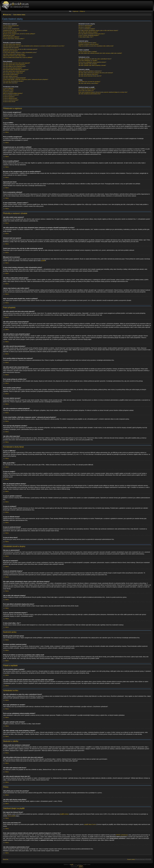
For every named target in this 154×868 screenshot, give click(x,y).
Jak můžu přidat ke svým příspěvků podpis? (14, 66)
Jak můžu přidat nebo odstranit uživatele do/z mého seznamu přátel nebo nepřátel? (100, 53)
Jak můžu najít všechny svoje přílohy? (88, 83)
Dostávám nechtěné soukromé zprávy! (89, 44)
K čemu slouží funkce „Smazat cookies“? (14, 39)
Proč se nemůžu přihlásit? (10, 32)
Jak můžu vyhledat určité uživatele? (88, 64)
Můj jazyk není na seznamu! (10, 51)
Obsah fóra (6, 859)
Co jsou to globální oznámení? (11, 95)
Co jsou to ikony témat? (9, 102)
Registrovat (75, 11)
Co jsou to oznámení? (9, 97)
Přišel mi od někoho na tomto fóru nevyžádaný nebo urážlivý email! (96, 46)
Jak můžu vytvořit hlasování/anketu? (13, 68)
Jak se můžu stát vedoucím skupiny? (88, 32)
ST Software (80, 866)
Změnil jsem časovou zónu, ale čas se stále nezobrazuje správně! (20, 49)
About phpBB (11, 816)
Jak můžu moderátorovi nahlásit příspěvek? (14, 78)
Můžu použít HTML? (8, 90)
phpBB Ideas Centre (90, 824)
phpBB (43, 261)
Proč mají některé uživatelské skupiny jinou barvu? (92, 34)
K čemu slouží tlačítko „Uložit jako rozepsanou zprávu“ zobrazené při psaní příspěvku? (26, 79)
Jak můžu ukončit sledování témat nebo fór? (90, 76)
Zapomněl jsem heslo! (9, 35)
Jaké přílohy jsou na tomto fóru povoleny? (89, 82)
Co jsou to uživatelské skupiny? (87, 29)
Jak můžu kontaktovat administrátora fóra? (90, 94)
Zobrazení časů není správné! (11, 48)
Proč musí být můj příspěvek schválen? (13, 81)
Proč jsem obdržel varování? (11, 76)
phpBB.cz (81, 867)
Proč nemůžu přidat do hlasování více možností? (16, 70)
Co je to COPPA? (8, 27)
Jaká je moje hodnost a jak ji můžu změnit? (14, 56)
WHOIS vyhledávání (122, 835)
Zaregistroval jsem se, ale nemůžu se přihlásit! (15, 30)
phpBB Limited (64, 814)
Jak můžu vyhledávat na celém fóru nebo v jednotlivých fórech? (95, 59)
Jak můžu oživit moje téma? (10, 83)
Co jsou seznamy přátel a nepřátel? (88, 52)
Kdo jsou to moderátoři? (85, 27)
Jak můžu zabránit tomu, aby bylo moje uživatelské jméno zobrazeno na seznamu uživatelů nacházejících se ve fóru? (34, 46)
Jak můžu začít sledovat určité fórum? (88, 74)
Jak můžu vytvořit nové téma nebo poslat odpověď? (17, 63)
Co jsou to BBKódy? (8, 88)
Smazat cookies (131, 859)
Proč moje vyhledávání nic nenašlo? (88, 60)
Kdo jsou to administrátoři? (85, 26)
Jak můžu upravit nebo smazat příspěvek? (14, 65)
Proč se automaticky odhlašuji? (11, 37)
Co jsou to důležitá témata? (10, 98)
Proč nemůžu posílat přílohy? (11, 75)
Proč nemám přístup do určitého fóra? (13, 73)
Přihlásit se (82, 11)
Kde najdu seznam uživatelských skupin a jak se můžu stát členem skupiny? (98, 30)
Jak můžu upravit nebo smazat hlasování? (14, 71)
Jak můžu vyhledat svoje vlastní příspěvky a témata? (92, 65)
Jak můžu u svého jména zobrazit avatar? (14, 54)
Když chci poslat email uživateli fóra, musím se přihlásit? (18, 57)
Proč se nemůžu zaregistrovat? (11, 29)
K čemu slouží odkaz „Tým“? (86, 37)
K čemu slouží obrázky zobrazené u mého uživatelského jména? (20, 52)
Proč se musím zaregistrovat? (11, 26)
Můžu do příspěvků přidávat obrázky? (13, 93)
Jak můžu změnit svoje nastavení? (12, 44)
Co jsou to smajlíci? (8, 92)
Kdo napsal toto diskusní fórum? (87, 89)
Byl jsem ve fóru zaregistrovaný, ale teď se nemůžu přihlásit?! (19, 34)
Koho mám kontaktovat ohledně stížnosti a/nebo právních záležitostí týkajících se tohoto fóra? (103, 92)
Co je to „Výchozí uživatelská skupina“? (89, 35)
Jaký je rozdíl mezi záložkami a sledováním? (90, 71)
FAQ (70, 11)
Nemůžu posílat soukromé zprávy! (87, 43)
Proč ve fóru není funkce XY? (86, 91)
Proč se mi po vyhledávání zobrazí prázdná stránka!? (92, 62)
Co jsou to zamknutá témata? (11, 100)
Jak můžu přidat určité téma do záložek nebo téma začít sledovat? (96, 73)
